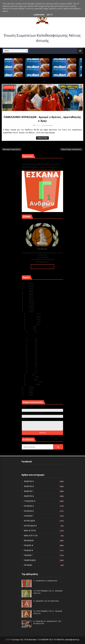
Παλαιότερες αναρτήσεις (71, 149)
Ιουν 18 (32, 349)
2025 (27, 284)
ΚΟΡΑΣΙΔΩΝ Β (30, 526)
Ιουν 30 (32, 332)
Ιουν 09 (32, 357)
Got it (50, 15)
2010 (27, 395)
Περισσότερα (42, 138)
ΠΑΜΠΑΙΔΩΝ (30, 560)
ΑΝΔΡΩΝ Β (29, 486)
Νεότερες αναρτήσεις (12, 149)
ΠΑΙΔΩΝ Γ (28, 555)
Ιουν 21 (32, 344)
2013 (27, 387)
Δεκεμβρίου (32, 314)
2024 (27, 286)
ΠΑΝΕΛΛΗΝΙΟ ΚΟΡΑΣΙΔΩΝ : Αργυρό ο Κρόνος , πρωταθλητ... (43, 335)
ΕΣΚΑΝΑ (9, 640)
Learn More (39, 15)
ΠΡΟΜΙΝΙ (28, 565)
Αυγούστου (31, 324)
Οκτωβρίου (31, 319)
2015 (27, 309)
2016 (27, 306)
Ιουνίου (30, 329)
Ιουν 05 (32, 362)
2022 (27, 291)
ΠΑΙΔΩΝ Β (29, 550)
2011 (27, 392)
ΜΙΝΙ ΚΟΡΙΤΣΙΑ (31, 536)
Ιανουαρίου (31, 385)
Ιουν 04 (32, 364)
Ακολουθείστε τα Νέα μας (42, 267)
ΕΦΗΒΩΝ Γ (29, 516)
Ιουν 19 (32, 347)
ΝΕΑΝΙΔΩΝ (29, 541)
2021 (27, 294)
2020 (27, 296)
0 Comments (48, 125)
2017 (27, 304)
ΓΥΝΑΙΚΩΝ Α (30, 501)
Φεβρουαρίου (32, 382)
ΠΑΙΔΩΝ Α (29, 545)
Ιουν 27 (32, 342)
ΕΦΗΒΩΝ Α (29, 506)
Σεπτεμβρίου (32, 322)
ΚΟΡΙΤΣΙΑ (10, 87)
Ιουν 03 (32, 367)
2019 (27, 299)
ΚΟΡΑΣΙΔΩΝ (30, 521)
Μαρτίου (30, 380)
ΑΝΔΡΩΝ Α (29, 481)
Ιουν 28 (32, 339)
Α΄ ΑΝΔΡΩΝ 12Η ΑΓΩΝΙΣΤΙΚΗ (46, 601)
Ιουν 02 (32, 370)
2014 (27, 311)
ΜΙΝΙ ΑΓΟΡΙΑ (30, 531)
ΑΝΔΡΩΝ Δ (29, 496)
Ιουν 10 (32, 354)
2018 (27, 301)
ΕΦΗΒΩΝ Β (29, 511)
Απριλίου (31, 377)
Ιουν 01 (32, 372)
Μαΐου (29, 375)
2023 (27, 289)
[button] (42, 81)
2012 (27, 390)
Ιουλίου (30, 327)
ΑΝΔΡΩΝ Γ (29, 491)
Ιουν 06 (32, 359)
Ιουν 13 (32, 352)
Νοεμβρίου (31, 317)
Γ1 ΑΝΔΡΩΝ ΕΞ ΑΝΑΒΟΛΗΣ (34, 162)
